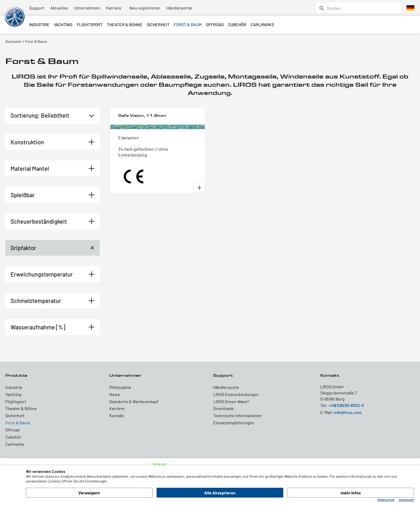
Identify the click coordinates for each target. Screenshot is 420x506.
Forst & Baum (188, 24)
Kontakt (117, 415)
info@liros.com (348, 412)
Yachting (63, 24)
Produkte (16, 375)
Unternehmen (87, 8)
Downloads (223, 408)
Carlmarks (262, 24)
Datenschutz (386, 500)
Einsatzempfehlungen (234, 423)
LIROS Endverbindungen (236, 394)
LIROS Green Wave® (231, 401)
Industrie (39, 24)
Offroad (215, 24)
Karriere (114, 8)
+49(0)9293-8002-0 (346, 405)
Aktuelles (59, 8)
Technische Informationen (238, 415)
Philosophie (120, 387)
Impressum (407, 500)
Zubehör (237, 24)
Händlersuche (226, 387)
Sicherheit (158, 24)
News (115, 394)
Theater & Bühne (125, 24)
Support (37, 8)
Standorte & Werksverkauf (134, 401)
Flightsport (90, 24)
